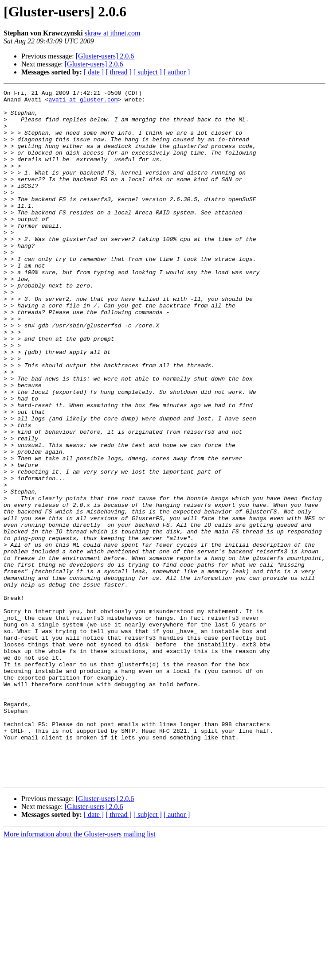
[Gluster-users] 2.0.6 (105, 56)
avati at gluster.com (83, 102)
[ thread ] (119, 72)
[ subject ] (148, 72)
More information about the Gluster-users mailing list (80, 972)
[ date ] (94, 72)
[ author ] (177, 72)
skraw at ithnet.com (113, 33)
